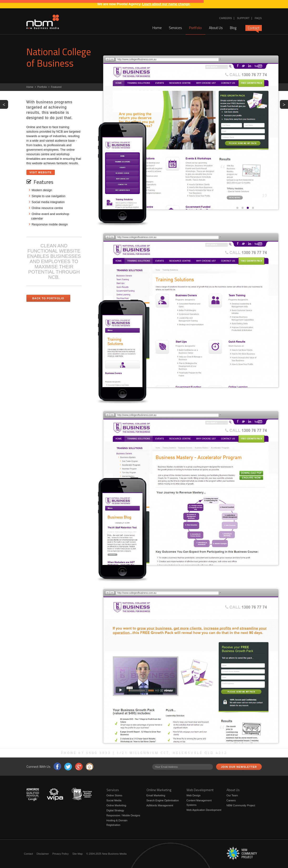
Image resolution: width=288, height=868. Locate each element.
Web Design (194, 795)
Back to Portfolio (48, 298)
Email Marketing (156, 795)
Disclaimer (43, 854)
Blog (233, 28)
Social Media (114, 800)
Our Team (232, 795)
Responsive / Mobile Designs (123, 815)
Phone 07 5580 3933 (86, 753)
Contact (254, 28)
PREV (5, 104)
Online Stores (114, 795)
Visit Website (41, 172)
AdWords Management (160, 805)
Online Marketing (116, 805)
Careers (225, 18)
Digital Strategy (115, 810)
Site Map (77, 854)
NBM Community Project (241, 805)
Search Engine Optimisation (163, 800)
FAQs (258, 18)
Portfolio (195, 28)
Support (243, 18)
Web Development (200, 790)
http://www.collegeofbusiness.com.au (137, 59)
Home (157, 28)
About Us (216, 28)
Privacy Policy (61, 854)
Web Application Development (204, 810)
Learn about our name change (166, 4)
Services (175, 28)
